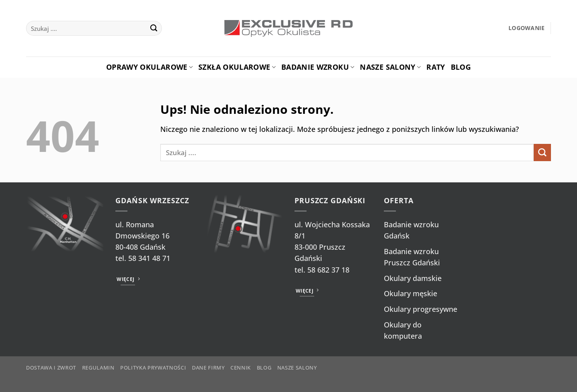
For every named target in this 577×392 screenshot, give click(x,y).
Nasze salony (390, 67)
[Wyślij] (154, 28)
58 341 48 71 (149, 258)
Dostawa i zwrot (51, 368)
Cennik (241, 368)
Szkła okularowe (237, 67)
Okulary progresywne (421, 309)
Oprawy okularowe (149, 67)
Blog (461, 67)
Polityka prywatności (153, 368)
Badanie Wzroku (318, 67)
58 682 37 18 (328, 270)
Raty (436, 67)
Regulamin (98, 368)
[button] (527, 28)
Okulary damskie (413, 278)
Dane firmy (208, 368)
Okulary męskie (411, 293)
